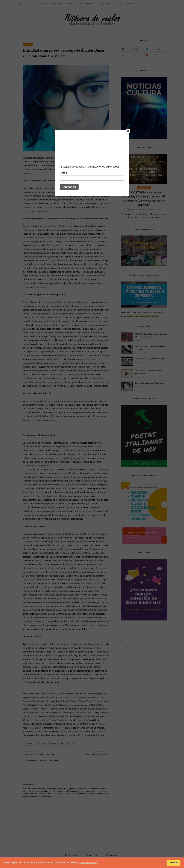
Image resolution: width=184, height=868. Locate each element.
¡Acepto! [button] (173, 863)
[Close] (128, 131)
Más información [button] (88, 863)
